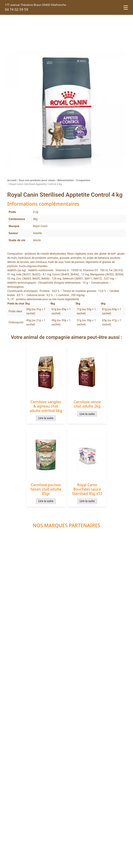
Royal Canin (40, 226)
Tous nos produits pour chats (37, 180)
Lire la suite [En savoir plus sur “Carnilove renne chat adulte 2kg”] (66, 414)
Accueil (12, 180)
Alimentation (65, 180)
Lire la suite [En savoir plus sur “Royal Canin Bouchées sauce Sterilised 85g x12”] (66, 505)
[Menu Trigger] (126, 7)
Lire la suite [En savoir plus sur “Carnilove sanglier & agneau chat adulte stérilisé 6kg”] (27, 423)
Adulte (37, 240)
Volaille (37, 233)
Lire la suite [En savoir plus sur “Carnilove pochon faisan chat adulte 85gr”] (106, 418)
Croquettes (83, 180)
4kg (35, 219)
